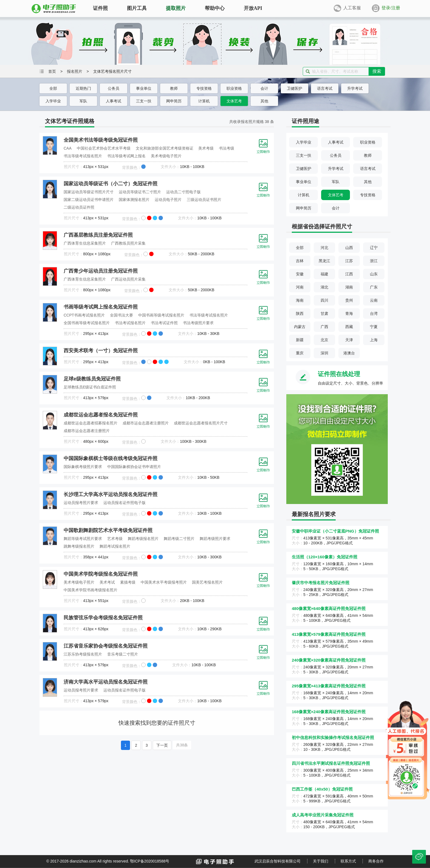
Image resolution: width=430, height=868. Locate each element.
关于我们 (321, 861)
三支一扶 (144, 101)
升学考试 (355, 88)
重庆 (300, 353)
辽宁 (374, 248)
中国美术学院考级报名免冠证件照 (101, 574)
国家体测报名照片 (134, 200)
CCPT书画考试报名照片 (84, 315)
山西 (349, 248)
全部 (53, 88)
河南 (300, 287)
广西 (324, 327)
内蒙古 (300, 327)
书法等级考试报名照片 (83, 156)
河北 (324, 248)
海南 (300, 300)
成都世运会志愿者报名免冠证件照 (101, 415)
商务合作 (376, 861)
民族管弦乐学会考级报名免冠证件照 (103, 618)
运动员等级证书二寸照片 (140, 192)
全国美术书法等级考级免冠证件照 (101, 140)
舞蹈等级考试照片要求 (83, 539)
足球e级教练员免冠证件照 (92, 379)
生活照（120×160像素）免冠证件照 (325, 557)
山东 (374, 274)
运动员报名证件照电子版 (125, 503)
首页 (52, 71)
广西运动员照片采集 (128, 279)
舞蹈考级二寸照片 (179, 539)
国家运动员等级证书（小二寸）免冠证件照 (111, 184)
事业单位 (144, 88)
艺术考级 (115, 539)
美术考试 (107, 582)
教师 (174, 88)
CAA (68, 148)
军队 (83, 101)
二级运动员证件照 (79, 207)
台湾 (374, 313)
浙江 (374, 261)
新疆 (300, 340)
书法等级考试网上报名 (126, 156)
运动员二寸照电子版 (183, 192)
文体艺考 (234, 101)
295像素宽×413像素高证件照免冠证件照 (329, 686)
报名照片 (75, 71)
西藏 (349, 327)
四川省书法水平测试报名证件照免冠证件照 (331, 763)
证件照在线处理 (339, 374)
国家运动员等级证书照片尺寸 (89, 192)
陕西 (300, 313)
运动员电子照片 (168, 200)
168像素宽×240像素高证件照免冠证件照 (329, 712)
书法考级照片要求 (198, 323)
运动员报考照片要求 (81, 503)
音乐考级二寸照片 (123, 654)
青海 (349, 313)
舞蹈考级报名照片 (143, 539)
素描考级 (128, 582)
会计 (264, 88)
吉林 (300, 261)
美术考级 (206, 148)
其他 (264, 101)
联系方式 (348, 861)
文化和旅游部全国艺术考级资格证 (165, 148)
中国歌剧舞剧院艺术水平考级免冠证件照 (108, 530)
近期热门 (83, 88)
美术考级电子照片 (166, 156)
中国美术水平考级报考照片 (164, 582)
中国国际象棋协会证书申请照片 (134, 467)
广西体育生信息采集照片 (85, 243)
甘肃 (324, 313)
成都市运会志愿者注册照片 (146, 423)
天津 (349, 340)
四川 (324, 300)
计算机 (204, 101)
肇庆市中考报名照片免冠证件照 (321, 583)
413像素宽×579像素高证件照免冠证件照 (329, 634)
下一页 (162, 745)
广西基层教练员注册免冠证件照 (98, 235)
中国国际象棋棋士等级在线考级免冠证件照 (111, 458)
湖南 (349, 287)
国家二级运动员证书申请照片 (89, 200)
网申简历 (174, 101)
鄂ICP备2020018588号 (150, 861)
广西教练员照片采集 (128, 243)
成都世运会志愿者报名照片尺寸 (201, 423)
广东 (374, 287)
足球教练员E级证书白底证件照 (90, 387)
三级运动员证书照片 (204, 200)
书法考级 (227, 148)
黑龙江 (324, 261)
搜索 (377, 71)
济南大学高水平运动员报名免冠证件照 (106, 682)
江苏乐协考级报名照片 (83, 654)
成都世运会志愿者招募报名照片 (90, 423)
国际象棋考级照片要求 (83, 467)
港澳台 (349, 353)
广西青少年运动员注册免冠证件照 (101, 271)
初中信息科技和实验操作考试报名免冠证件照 (333, 737)
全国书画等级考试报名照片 (87, 323)
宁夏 (374, 327)
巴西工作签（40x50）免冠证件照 (322, 789)
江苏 (349, 261)
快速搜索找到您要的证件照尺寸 (157, 723)
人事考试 (114, 101)
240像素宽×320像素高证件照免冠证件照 (329, 660)
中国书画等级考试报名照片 (161, 315)
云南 (374, 300)
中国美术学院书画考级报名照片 (90, 590)
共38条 (182, 745)
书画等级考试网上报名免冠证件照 (101, 307)
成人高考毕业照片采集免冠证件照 (323, 815)
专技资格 (204, 88)
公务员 (114, 88)
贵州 (349, 300)
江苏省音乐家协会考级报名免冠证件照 (106, 646)
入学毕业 (53, 101)
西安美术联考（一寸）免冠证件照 (101, 351)
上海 (374, 340)
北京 (324, 340)
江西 (349, 274)
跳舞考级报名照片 (79, 546)
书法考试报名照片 (130, 323)
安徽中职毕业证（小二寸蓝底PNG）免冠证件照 (335, 531)
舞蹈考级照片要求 (215, 539)
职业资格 (234, 88)
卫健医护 (295, 88)
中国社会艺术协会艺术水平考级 (104, 148)
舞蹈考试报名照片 (115, 546)
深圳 (324, 353)
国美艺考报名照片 (207, 582)
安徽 (300, 274)
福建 (324, 274)
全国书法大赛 (121, 315)
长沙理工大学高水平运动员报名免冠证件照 (111, 494)
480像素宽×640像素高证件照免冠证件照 (329, 608)
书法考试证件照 (164, 323)
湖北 (324, 287)
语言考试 (325, 88)
